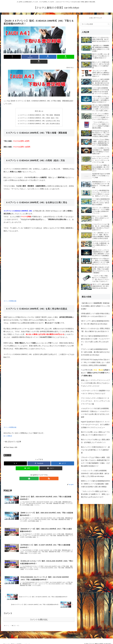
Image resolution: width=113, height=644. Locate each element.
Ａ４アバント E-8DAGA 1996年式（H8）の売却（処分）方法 (39, 113)
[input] (96, 24)
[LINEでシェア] (51, 57)
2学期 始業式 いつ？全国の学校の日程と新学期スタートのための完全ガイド (95, 315)
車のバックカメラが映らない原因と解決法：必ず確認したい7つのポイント (95, 441)
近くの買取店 (8, 431)
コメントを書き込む (39, 617)
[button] (63, 57)
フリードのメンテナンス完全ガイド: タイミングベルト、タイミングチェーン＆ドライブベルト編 (95, 401)
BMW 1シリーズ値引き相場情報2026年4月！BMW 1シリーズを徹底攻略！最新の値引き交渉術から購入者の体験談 (95, 484)
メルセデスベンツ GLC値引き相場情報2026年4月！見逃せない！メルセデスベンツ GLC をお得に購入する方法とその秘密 (95, 413)
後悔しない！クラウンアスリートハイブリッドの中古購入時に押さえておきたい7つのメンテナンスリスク (95, 383)
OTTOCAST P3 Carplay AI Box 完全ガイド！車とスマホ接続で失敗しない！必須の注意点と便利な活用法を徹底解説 (95, 362)
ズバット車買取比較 (11, 296)
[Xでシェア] (15, 57)
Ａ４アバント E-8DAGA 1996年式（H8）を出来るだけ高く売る (40, 116)
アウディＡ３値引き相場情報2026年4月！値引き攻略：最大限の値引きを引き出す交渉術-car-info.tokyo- (95, 352)
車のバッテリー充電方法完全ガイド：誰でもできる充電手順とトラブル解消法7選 (95, 450)
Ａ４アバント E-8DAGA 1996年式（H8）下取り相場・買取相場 (40, 110)
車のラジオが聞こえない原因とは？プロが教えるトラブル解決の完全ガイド (95, 433)
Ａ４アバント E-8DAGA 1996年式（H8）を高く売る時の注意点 (40, 119)
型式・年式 (7, 450)
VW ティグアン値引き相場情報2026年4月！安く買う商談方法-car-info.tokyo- (95, 322)
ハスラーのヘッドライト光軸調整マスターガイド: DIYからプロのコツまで (95, 392)
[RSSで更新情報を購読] (41, 474)
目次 (36, 106)
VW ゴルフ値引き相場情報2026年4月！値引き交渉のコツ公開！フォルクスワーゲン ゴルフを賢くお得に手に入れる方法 (95, 340)
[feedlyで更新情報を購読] (37, 474)
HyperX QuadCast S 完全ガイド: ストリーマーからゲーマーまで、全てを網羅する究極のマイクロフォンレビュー (95, 425)
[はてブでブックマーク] (39, 57)
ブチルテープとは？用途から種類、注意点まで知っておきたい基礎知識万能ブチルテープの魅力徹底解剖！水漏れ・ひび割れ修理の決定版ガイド (95, 462)
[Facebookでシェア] (27, 57)
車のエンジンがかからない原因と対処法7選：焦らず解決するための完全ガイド (95, 330)
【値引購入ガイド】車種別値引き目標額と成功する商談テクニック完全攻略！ (95, 306)
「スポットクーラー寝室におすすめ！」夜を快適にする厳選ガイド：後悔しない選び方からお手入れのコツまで (95, 494)
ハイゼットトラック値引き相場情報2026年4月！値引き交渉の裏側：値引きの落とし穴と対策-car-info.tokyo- (95, 473)
